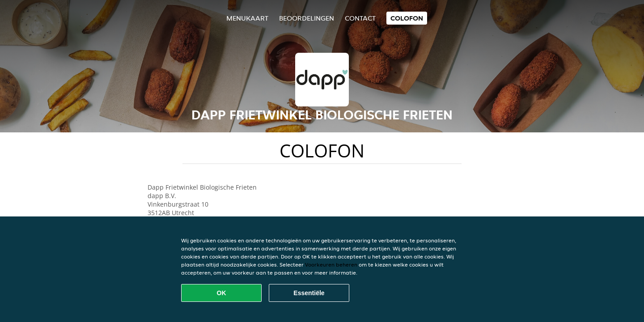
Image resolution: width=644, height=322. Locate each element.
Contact (360, 18)
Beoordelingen (307, 18)
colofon (407, 18)
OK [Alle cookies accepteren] (222, 293)
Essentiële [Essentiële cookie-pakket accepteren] (309, 293)
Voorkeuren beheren (331, 265)
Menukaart (247, 18)
